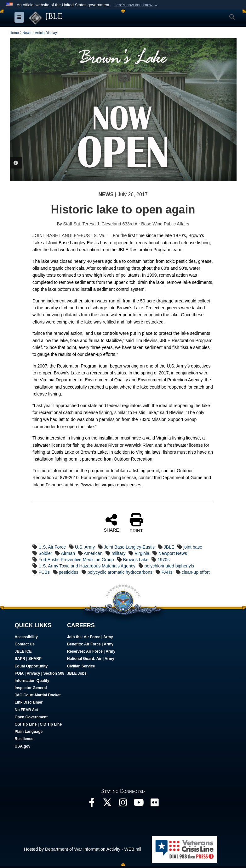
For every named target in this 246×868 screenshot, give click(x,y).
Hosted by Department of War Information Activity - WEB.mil (83, 849)
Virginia (142, 553)
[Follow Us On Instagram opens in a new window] (123, 804)
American (93, 553)
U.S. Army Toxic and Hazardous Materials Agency (87, 566)
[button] (136, 5)
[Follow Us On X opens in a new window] (107, 804)
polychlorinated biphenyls (169, 566)
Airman (68, 553)
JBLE (169, 547)
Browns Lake (136, 560)
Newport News (173, 553)
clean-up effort (195, 572)
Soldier (45, 553)
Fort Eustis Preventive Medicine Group (76, 560)
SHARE (111, 523)
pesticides (69, 572)
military (118, 553)
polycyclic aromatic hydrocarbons (120, 572)
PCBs (44, 572)
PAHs (167, 572)
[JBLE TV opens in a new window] (139, 804)
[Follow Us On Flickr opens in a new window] (155, 804)
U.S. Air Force (52, 547)
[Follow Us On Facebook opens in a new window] (92, 804)
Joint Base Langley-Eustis (129, 547)
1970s (163, 560)
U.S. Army (85, 547)
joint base (193, 547)
